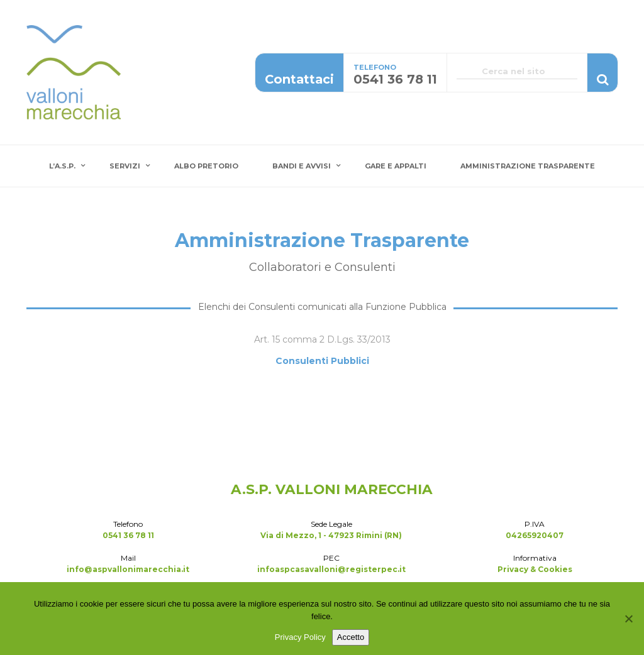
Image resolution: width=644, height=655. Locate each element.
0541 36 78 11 (128, 535)
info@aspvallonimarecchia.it (128, 569)
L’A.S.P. (62, 166)
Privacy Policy (300, 637)
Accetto (351, 637)
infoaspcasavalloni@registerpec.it (331, 569)
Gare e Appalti (396, 166)
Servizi (125, 166)
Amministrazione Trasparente (528, 166)
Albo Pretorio (206, 166)
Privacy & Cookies (535, 569)
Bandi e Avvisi (302, 166)
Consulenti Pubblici (322, 361)
